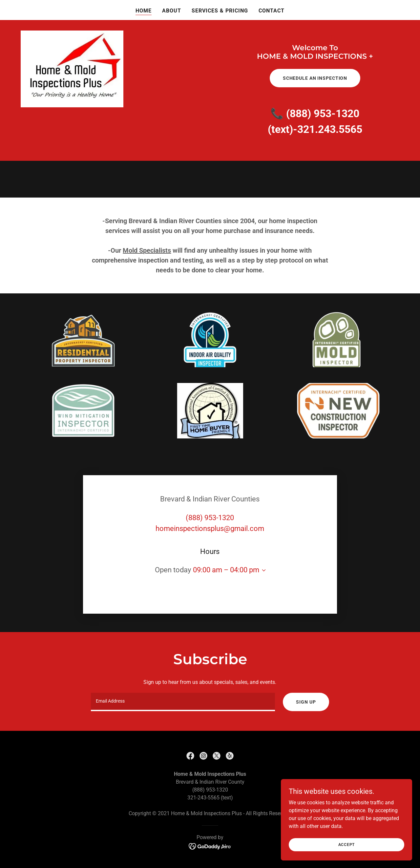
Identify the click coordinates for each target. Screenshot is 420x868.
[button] (262, 570)
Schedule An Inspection (315, 78)
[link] (190, 756)
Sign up (306, 702)
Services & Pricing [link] (220, 11)
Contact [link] (272, 11)
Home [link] (144, 11)
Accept (347, 854)
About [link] (172, 11)
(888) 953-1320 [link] (323, 114)
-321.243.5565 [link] (328, 129)
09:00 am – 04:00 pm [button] (226, 570)
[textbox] (183, 702)
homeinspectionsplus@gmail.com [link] (210, 529)
